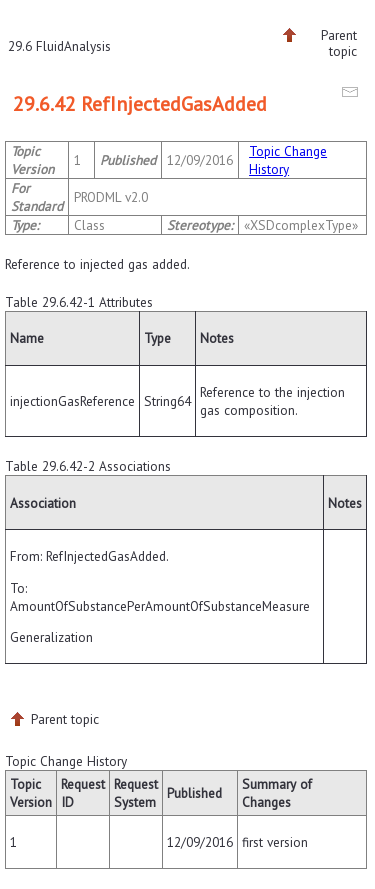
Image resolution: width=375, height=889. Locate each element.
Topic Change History (288, 160)
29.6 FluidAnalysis (59, 46)
